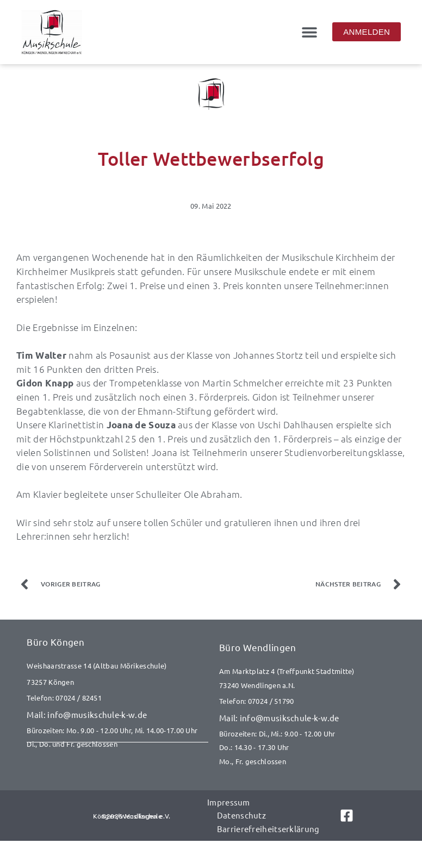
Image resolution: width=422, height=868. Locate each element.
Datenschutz (241, 814)
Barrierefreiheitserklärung (268, 828)
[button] (309, 32)
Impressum (228, 801)
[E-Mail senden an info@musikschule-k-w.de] (117, 715)
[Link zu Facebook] (345, 815)
